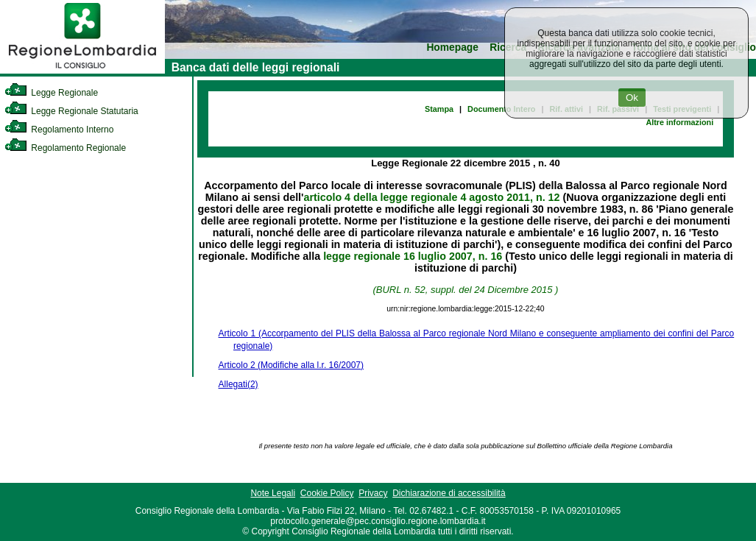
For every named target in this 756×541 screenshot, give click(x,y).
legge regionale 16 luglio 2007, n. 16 (413, 256)
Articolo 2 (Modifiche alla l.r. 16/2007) (291, 365)
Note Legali (273, 493)
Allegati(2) (239, 384)
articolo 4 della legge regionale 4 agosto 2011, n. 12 (432, 197)
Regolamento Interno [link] (59, 130)
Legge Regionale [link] (51, 93)
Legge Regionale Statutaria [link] (71, 111)
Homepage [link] (452, 47)
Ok (632, 98)
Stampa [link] (439, 109)
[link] (82, 71)
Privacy (373, 493)
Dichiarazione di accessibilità (449, 493)
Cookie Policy (327, 493)
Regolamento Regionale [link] (65, 148)
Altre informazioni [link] (679, 122)
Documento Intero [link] (501, 109)
